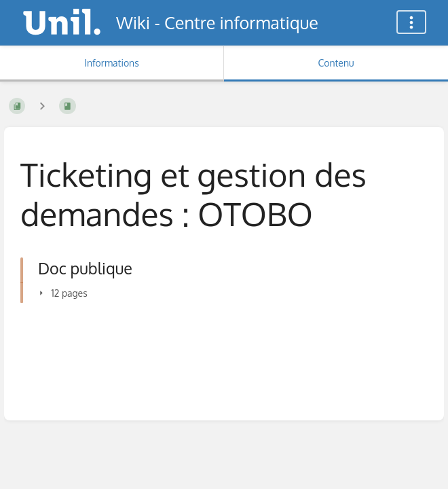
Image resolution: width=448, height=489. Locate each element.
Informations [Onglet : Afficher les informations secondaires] (111, 63)
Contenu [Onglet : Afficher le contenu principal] (336, 63)
